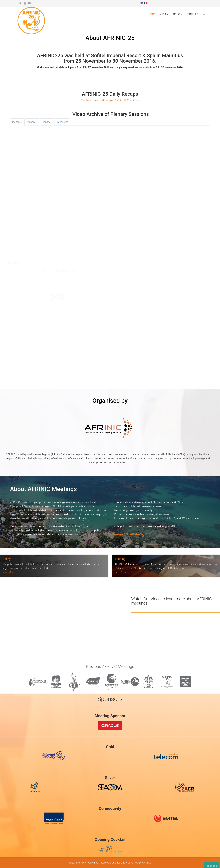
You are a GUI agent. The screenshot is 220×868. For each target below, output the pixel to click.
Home (152, 14)
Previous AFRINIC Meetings (129, 534)
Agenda (164, 14)
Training (120, 559)
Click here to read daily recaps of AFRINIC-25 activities (110, 100)
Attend (177, 14)
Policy (7, 559)
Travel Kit (193, 14)
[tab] (17, 122)
